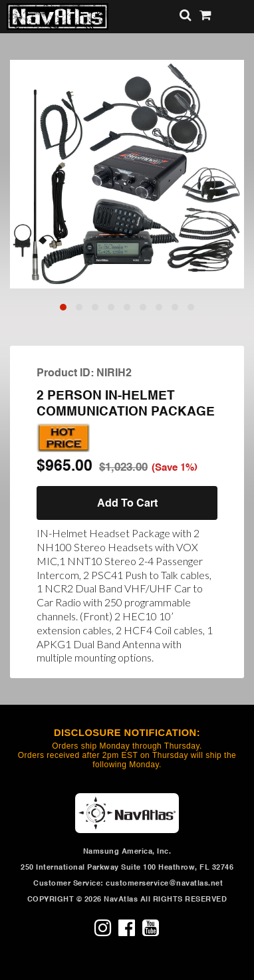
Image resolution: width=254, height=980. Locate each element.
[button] (63, 307)
